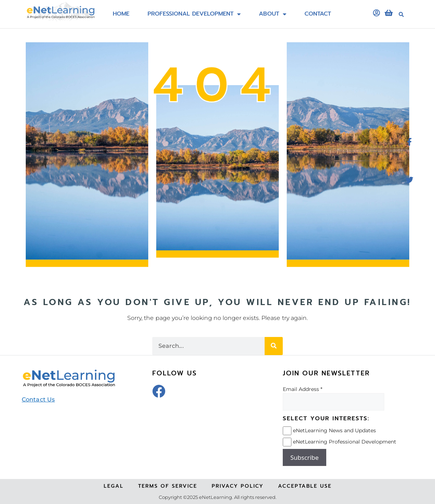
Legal (114, 486)
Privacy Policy (238, 486)
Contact (318, 14)
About (273, 14)
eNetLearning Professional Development (345, 442)
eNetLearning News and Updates (334, 430)
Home (121, 14)
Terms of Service (168, 486)
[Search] (274, 346)
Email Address (301, 389)
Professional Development (194, 14)
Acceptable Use (305, 486)
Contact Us (38, 399)
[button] (401, 14)
